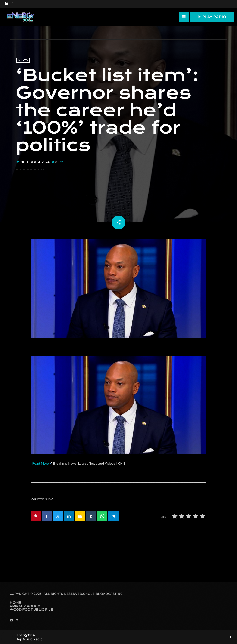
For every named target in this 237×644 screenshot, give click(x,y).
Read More (41, 463)
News (23, 60)
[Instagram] (6, 4)
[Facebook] (12, 4)
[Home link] (20, 17)
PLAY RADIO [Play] (212, 17)
